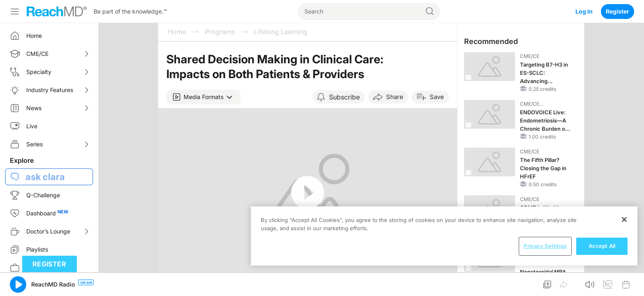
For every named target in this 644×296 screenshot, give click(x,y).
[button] (204, 97)
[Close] (624, 220)
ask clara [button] (45, 177)
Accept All (602, 246)
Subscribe (344, 97)
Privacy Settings (545, 246)
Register (618, 11)
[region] (444, 236)
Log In (584, 11)
